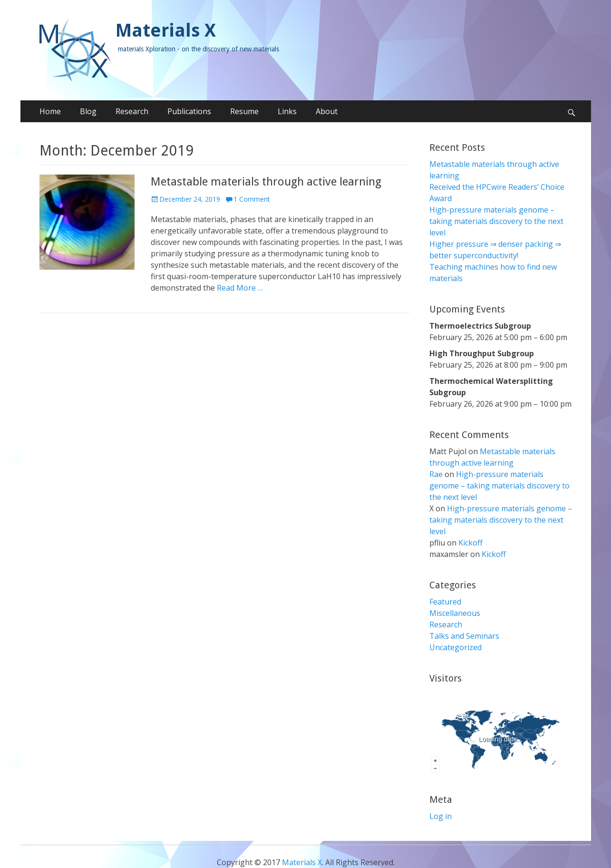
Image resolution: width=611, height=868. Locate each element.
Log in (441, 816)
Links (287, 111)
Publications (189, 111)
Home (50, 111)
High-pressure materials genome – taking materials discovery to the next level (496, 221)
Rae (436, 474)
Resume (244, 111)
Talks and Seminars (464, 636)
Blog (88, 111)
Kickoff (470, 543)
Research (132, 111)
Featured (445, 602)
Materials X (166, 30)
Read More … (240, 288)
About (327, 111)
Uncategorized (456, 647)
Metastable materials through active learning (266, 182)
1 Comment (252, 199)
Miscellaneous (455, 613)
